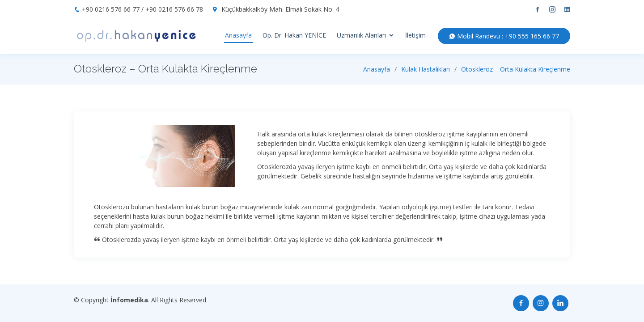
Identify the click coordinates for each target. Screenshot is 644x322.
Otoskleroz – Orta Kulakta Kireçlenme (516, 69)
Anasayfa (238, 35)
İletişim (415, 35)
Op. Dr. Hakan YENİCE (294, 35)
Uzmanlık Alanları (361, 35)
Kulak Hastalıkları (426, 69)
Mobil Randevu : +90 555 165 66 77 (504, 36)
